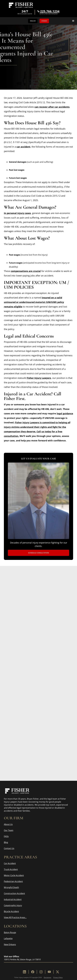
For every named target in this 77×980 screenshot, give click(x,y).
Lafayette (8, 938)
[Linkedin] (24, 972)
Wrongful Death (11, 887)
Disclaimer (48, 977)
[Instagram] (41, 972)
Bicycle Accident (11, 911)
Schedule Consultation (38, 553)
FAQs (6, 836)
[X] (58, 972)
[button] (73, 21)
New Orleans (10, 944)
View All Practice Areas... (15, 917)
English (33, 21)
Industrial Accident (13, 899)
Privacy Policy (58, 977)
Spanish (44, 21)
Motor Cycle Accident (14, 875)
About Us (8, 824)
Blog (6, 842)
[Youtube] (49, 972)
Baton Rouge (10, 932)
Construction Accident (14, 893)
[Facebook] (33, 972)
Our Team (9, 830)
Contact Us (9, 848)
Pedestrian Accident (13, 881)
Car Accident (10, 863)
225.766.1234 (50, 11)
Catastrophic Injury (13, 905)
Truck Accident (11, 869)
